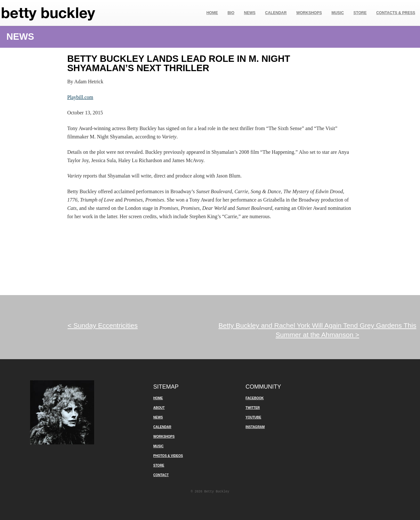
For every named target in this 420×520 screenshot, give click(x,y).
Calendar (276, 13)
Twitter (253, 408)
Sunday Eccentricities (103, 325)
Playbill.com (80, 97)
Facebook (255, 398)
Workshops (309, 13)
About (159, 408)
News (250, 13)
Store (360, 13)
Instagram (255, 427)
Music (338, 13)
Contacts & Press (396, 13)
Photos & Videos (168, 456)
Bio (231, 13)
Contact (161, 475)
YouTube (253, 417)
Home (212, 13)
